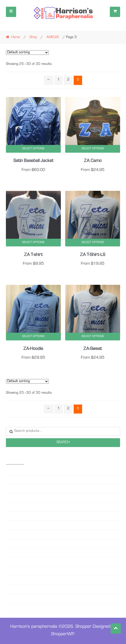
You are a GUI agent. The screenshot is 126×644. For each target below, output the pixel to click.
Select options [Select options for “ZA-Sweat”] (93, 337)
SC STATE (13, 580)
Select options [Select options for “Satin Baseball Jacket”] (33, 149)
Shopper (83, 627)
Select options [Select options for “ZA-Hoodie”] (33, 337)
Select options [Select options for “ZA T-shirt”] (33, 243)
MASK (11, 534)
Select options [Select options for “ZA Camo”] (93, 149)
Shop (33, 38)
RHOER (11, 571)
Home (16, 38)
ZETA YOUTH (16, 608)
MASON (12, 544)
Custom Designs (18, 516)
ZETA (10, 599)
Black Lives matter (20, 507)
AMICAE (53, 38)
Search (63, 443)
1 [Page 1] (59, 80)
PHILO (11, 562)
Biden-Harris (15, 498)
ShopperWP (62, 634)
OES (9, 553)
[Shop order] (27, 53)
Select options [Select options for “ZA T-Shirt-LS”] (93, 243)
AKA (9, 470)
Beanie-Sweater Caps (22, 488)
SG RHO (12, 589)
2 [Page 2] (68, 80)
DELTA (11, 525)
